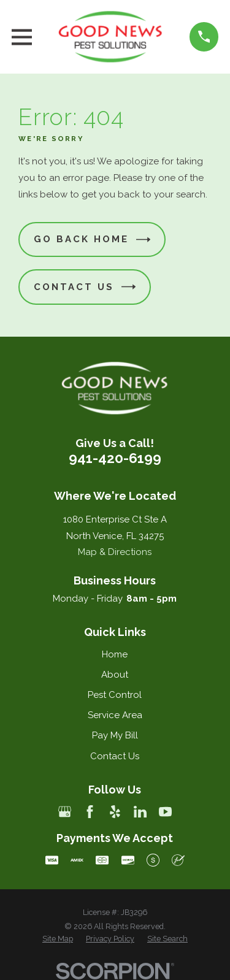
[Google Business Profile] (65, 812)
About (115, 675)
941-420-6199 (115, 458)
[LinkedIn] (140, 812)
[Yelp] (115, 812)
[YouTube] (165, 812)
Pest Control (115, 695)
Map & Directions (115, 552)
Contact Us (85, 287)
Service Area (115, 715)
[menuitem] (58, 939)
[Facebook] (90, 812)
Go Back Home (92, 239)
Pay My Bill (115, 735)
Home (115, 654)
